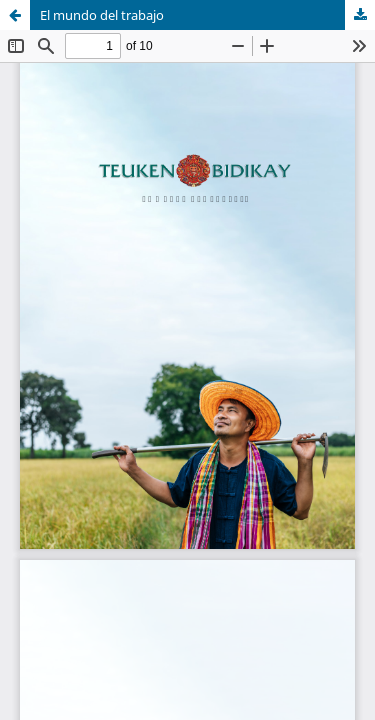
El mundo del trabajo (102, 15)
